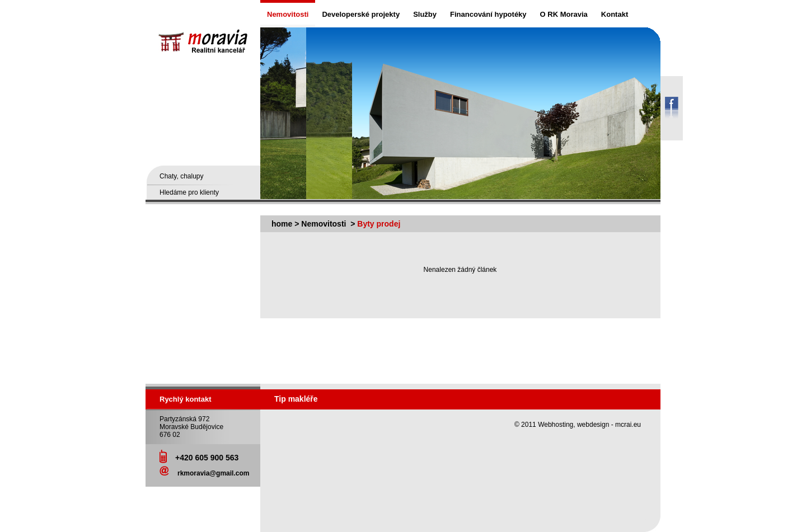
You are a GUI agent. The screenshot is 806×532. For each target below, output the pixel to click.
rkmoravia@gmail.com (213, 473)
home (282, 224)
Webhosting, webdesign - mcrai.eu (589, 425)
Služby (425, 14)
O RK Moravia (564, 14)
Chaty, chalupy (182, 176)
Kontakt (615, 14)
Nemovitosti (288, 14)
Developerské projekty (361, 14)
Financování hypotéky (488, 14)
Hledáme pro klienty (189, 192)
